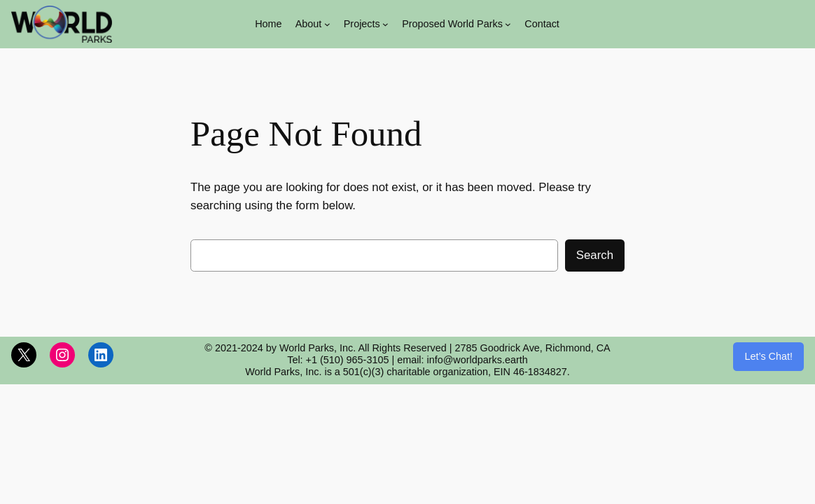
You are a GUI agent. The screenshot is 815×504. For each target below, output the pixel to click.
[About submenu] (327, 24)
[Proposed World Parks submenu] (508, 24)
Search (595, 255)
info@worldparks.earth (478, 360)
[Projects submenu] (385, 24)
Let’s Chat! (768, 356)
